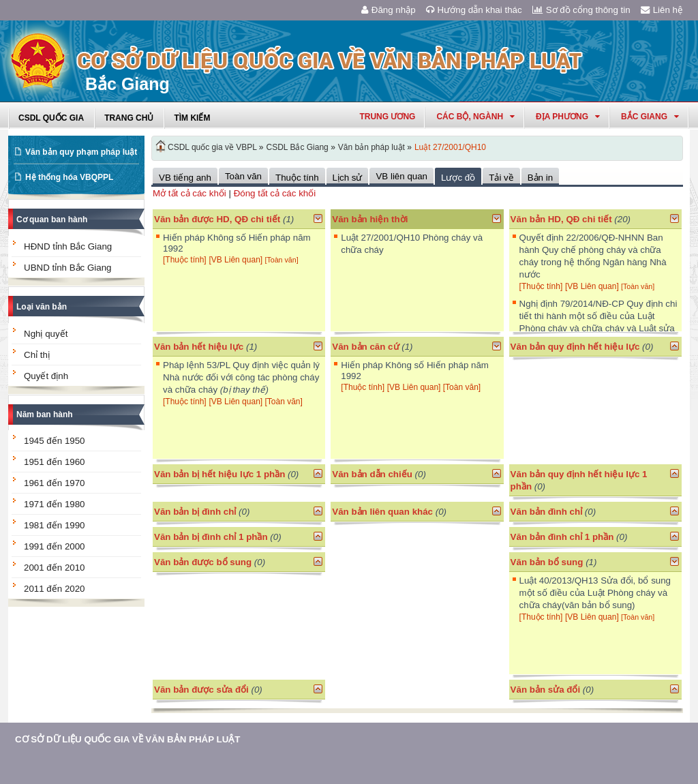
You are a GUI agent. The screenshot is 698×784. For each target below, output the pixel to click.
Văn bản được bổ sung (203, 562)
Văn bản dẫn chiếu (372, 474)
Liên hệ (662, 10)
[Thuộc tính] (185, 260)
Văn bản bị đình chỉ (195, 512)
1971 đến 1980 (55, 504)
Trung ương (387, 117)
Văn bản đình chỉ (547, 512)
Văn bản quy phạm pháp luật (81, 152)
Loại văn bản (42, 307)
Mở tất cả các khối (189, 193)
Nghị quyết (46, 334)
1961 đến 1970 (55, 483)
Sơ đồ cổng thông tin (581, 10)
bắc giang (650, 117)
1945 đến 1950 (55, 441)
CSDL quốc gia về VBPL (212, 147)
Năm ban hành (45, 414)
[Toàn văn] (281, 260)
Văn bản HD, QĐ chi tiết (563, 219)
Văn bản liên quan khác (382, 512)
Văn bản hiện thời (370, 219)
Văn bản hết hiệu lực (199, 347)
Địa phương (568, 117)
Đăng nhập (389, 10)
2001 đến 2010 (55, 568)
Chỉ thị (37, 355)
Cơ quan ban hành (52, 220)
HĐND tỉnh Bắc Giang (68, 246)
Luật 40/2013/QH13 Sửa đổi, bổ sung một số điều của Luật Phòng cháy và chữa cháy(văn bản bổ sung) (595, 593)
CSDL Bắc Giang (298, 147)
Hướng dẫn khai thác (474, 10)
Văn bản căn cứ (365, 347)
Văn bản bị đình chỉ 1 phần (211, 537)
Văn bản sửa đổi (546, 690)
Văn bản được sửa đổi (201, 690)
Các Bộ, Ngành (475, 117)
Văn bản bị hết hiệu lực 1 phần (219, 474)
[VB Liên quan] (237, 260)
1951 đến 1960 (55, 462)
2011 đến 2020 (55, 589)
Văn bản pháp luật (371, 147)
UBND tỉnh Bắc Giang (68, 268)
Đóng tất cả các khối (275, 193)
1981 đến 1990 (55, 525)
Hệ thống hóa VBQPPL (69, 177)
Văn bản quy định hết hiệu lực (575, 347)
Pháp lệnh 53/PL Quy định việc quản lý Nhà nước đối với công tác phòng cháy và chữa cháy (241, 377)
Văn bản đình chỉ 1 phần (562, 537)
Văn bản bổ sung (547, 562)
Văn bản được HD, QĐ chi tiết (217, 219)
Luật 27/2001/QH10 (450, 147)
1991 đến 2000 (55, 546)
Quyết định (46, 376)
